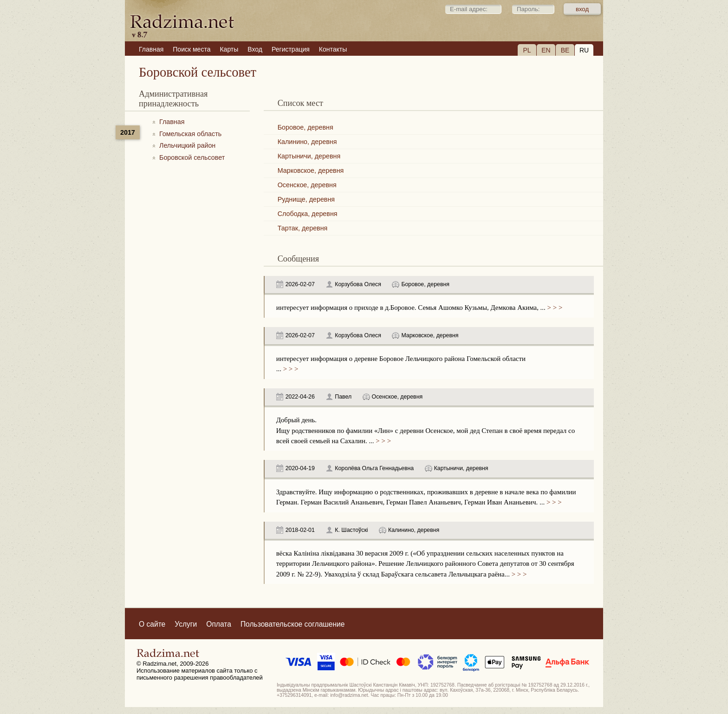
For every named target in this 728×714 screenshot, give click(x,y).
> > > (554, 308)
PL (527, 50)
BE (565, 50)
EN (546, 50)
